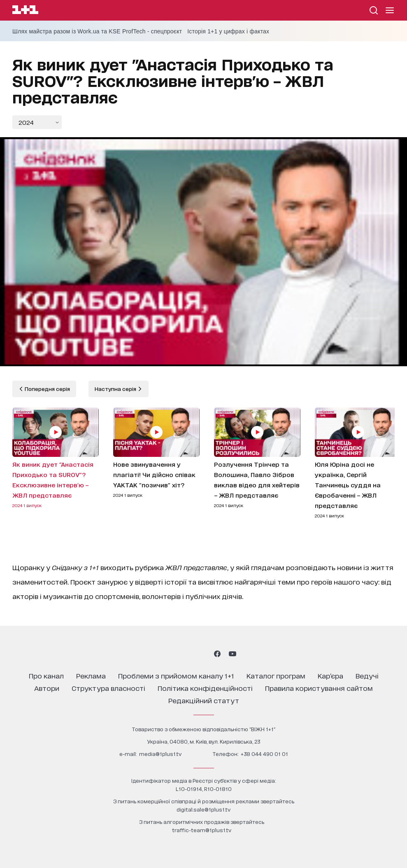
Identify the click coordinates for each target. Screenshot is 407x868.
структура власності (108, 688)
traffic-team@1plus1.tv (202, 830)
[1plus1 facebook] (217, 654)
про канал (46, 675)
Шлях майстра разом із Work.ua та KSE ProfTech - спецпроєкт (97, 31)
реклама (91, 675)
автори (47, 688)
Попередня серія (47, 389)
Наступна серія (116, 389)
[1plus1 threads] (189, 654)
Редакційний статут (204, 700)
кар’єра (330, 675)
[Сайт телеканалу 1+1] (25, 11)
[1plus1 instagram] (174, 654)
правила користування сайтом (319, 688)
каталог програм (276, 675)
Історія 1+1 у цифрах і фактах (228, 31)
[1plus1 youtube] (233, 654)
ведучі (367, 675)
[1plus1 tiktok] (203, 654)
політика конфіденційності (205, 688)
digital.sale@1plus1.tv (203, 809)
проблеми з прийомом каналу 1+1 (176, 675)
